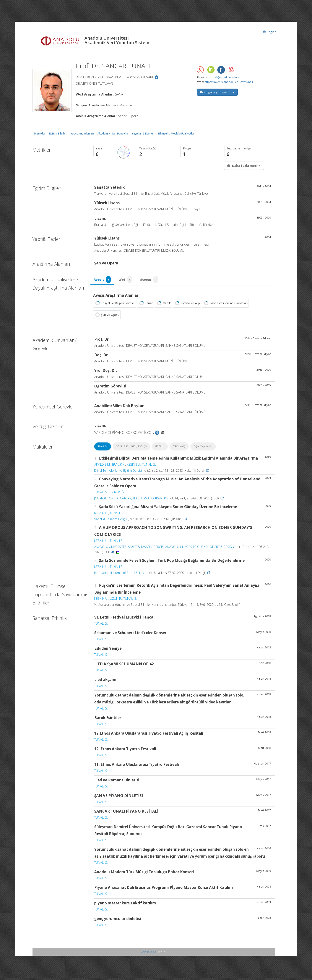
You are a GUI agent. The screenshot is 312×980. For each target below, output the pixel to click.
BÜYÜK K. (119, 467)
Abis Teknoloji (149, 955)
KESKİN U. (134, 467)
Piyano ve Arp (187, 306)
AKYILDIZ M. (102, 467)
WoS (127, 281)
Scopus (152, 281)
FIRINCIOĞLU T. (120, 495)
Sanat (145, 306)
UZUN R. (116, 601)
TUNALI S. (149, 467)
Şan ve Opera (107, 317)
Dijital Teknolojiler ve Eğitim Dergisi (118, 473)
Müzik (163, 306)
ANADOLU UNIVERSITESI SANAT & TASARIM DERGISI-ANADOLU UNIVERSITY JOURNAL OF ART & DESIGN (164, 549)
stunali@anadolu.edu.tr (224, 77)
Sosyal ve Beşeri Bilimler (115, 306)
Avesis (103, 281)
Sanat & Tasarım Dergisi (111, 522)
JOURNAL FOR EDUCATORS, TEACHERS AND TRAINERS (131, 501)
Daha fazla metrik (244, 166)
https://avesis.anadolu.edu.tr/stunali (229, 82)
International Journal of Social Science (120, 575)
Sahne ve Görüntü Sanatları (225, 306)
